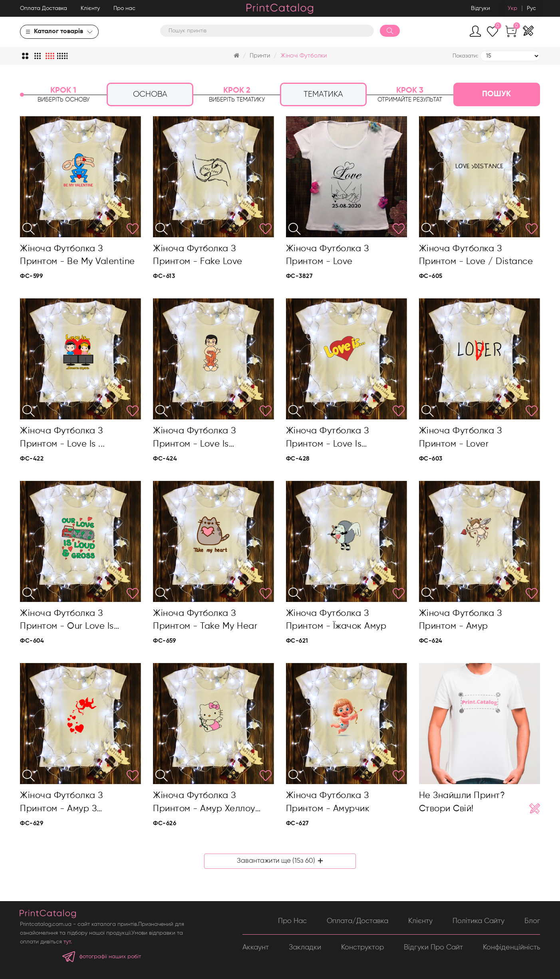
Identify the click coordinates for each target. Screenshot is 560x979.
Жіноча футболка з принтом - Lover (461, 437)
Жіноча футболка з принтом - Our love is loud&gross (67, 621)
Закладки (305, 947)
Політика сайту (479, 921)
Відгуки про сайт (433, 947)
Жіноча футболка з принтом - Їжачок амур (336, 620)
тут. (68, 942)
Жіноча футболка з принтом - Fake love (198, 255)
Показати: (465, 56)
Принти (260, 56)
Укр (512, 8)
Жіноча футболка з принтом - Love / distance (476, 255)
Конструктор (362, 947)
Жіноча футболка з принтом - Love (328, 255)
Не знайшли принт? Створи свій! (462, 802)
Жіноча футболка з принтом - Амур (461, 620)
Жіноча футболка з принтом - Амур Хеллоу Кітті (204, 803)
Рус (531, 8)
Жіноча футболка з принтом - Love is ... (63, 437)
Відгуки (481, 8)
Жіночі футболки (304, 56)
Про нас (124, 8)
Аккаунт (256, 947)
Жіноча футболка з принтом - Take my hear (205, 620)
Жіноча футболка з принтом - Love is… (195, 437)
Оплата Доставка (44, 8)
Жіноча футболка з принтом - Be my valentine (77, 255)
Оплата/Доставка (357, 921)
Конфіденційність (511, 947)
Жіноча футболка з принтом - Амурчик (328, 802)
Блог (532, 921)
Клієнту (90, 8)
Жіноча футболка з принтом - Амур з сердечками (62, 803)
